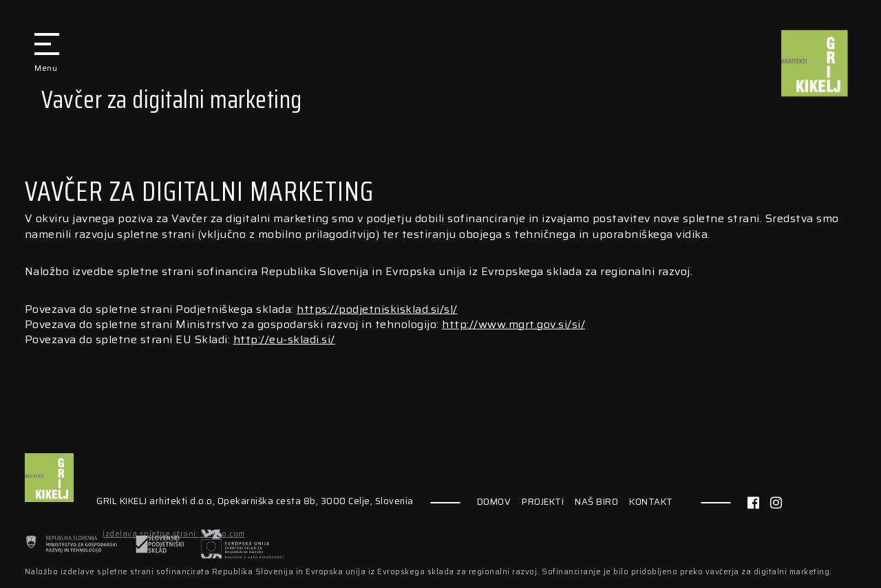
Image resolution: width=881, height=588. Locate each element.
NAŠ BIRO (596, 502)
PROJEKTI (543, 502)
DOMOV (494, 502)
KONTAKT (651, 502)
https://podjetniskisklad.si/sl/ (377, 309)
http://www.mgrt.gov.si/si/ (513, 324)
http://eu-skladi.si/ (284, 339)
